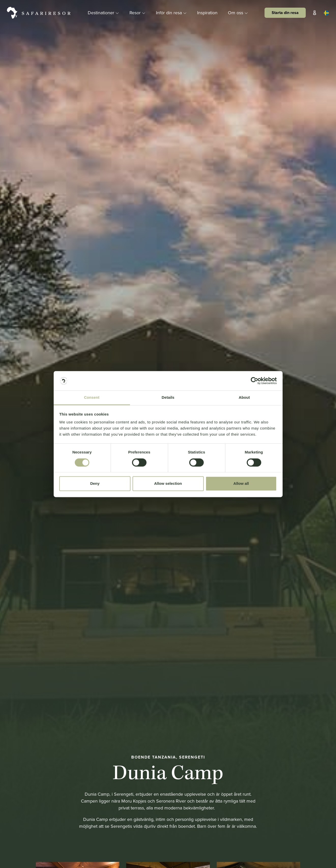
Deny (95, 484)
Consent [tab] (92, 398)
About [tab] (244, 398)
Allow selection (168, 484)
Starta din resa (285, 13)
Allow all (241, 484)
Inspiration (207, 12)
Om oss (238, 12)
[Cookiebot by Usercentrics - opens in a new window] (254, 381)
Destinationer (104, 12)
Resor (138, 12)
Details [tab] (168, 398)
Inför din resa (172, 12)
